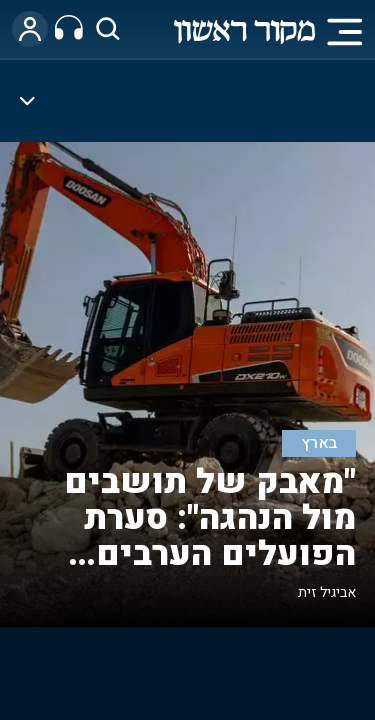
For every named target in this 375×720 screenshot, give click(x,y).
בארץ (319, 443)
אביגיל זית (327, 592)
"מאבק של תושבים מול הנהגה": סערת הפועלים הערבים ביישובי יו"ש (210, 536)
